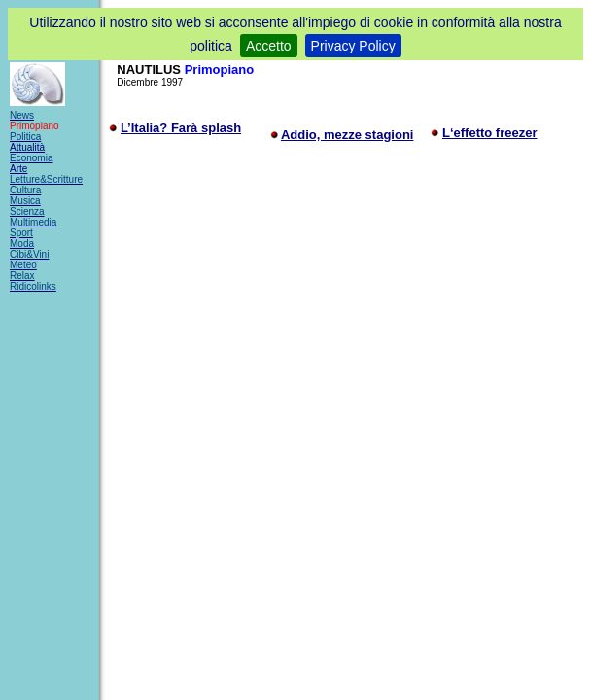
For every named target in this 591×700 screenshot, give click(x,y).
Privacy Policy (353, 46)
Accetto (269, 46)
